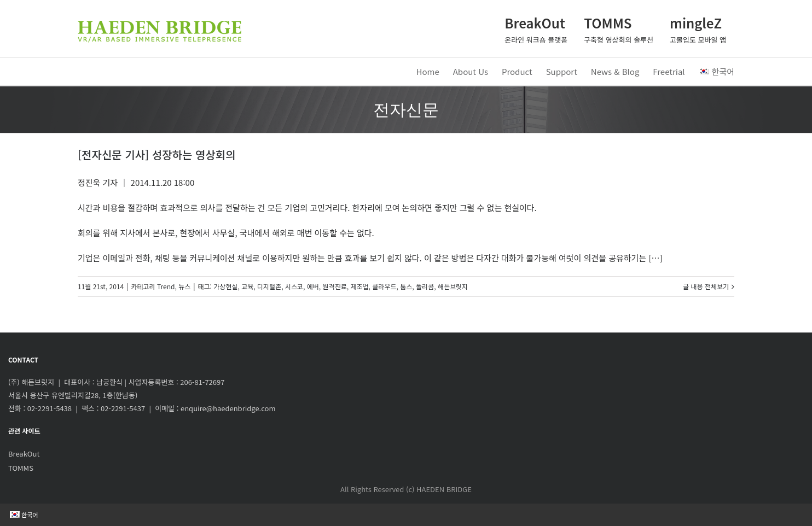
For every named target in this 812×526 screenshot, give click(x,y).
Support (562, 71)
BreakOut (24, 454)
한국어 (717, 71)
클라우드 (384, 286)
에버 (313, 286)
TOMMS (21, 468)
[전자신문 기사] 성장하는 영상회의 (157, 154)
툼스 (406, 286)
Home (428, 71)
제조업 (359, 286)
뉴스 (184, 286)
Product (517, 71)
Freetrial (669, 71)
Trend (166, 286)
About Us (471, 71)
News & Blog (615, 71)
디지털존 (269, 286)
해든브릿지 (453, 286)
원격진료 (335, 286)
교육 (247, 286)
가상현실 (225, 286)
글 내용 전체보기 (706, 286)
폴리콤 (425, 286)
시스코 (294, 286)
